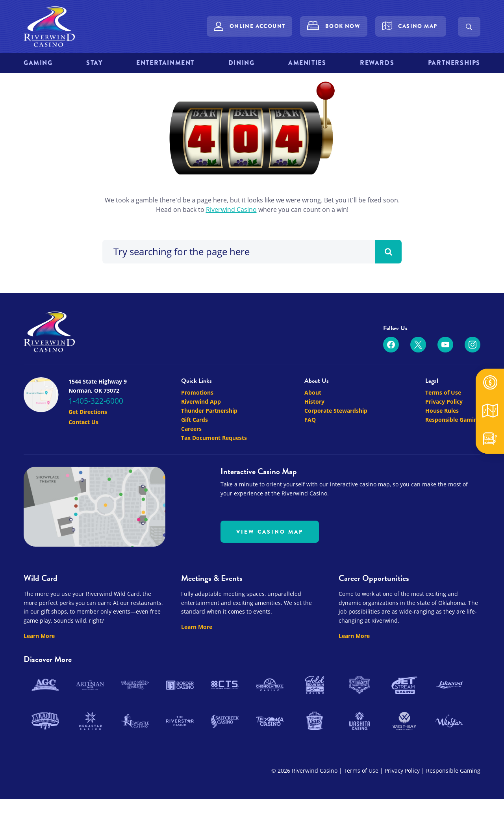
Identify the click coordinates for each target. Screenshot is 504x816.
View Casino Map (270, 605)
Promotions (197, 465)
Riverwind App (201, 474)
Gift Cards (195, 492)
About (313, 465)
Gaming (38, 63)
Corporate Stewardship (336, 483)
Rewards (377, 63)
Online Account (258, 26)
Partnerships (454, 63)
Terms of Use (443, 465)
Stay (94, 63)
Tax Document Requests (214, 511)
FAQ (310, 492)
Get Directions (88, 485)
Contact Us (83, 495)
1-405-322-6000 (96, 474)
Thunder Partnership (209, 483)
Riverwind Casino (231, 282)
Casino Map (418, 26)
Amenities (307, 63)
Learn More (39, 709)
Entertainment (165, 63)
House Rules (442, 483)
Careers (191, 502)
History (314, 474)
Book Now (343, 26)
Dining (242, 63)
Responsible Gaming (453, 492)
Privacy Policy (444, 474)
